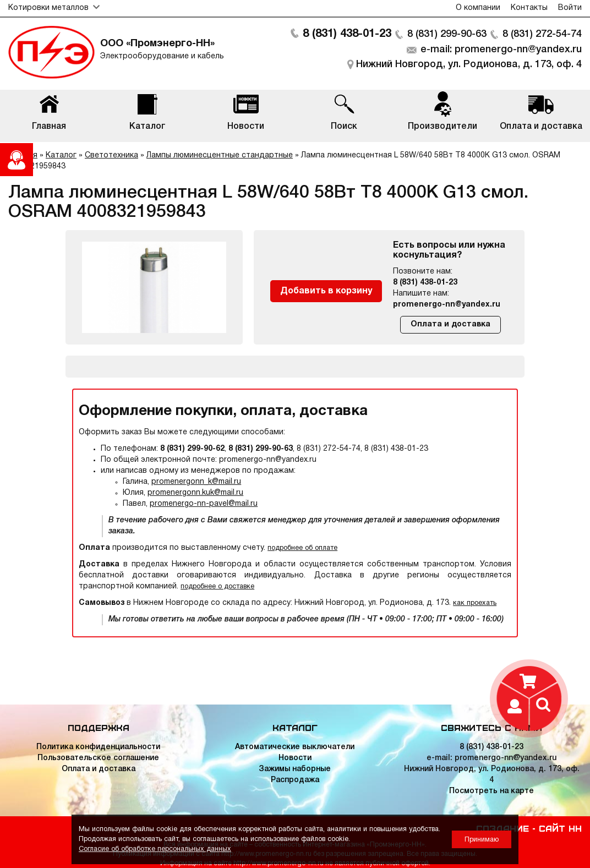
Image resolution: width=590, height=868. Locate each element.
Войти (570, 8)
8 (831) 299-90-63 (447, 34)
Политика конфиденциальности (98, 747)
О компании (478, 8)
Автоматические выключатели (295, 747)
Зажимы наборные (295, 769)
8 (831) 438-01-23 (347, 34)
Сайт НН (560, 828)
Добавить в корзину (326, 291)
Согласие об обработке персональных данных (155, 849)
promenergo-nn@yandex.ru (447, 305)
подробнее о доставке (217, 586)
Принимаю (482, 840)
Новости (295, 758)
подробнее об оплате (302, 548)
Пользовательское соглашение (98, 758)
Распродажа (295, 780)
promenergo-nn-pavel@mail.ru (204, 504)
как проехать (475, 603)
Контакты (529, 8)
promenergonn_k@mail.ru (196, 482)
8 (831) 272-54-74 (542, 34)
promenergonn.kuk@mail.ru (195, 493)
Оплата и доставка (450, 324)
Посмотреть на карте (491, 791)
